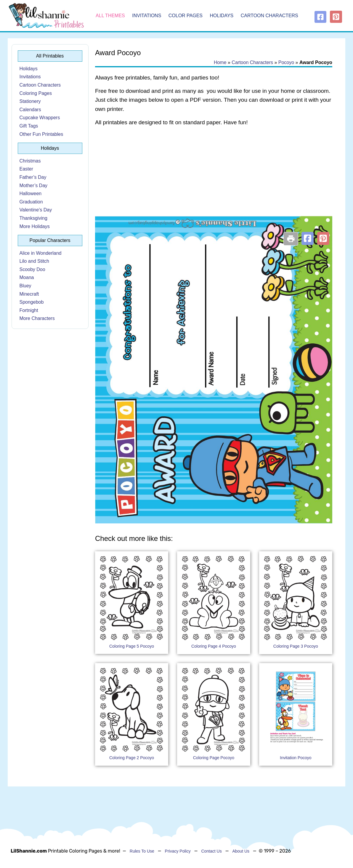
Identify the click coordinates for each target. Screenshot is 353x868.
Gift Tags (29, 126)
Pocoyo (286, 62)
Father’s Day (33, 177)
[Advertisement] (214, 179)
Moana (27, 277)
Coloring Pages (36, 93)
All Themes (110, 16)
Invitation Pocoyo (296, 758)
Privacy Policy (178, 851)
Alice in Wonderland (41, 253)
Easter (26, 169)
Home (220, 62)
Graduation (31, 202)
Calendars (30, 110)
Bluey (25, 286)
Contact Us (211, 851)
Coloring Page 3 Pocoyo (296, 646)
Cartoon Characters (269, 16)
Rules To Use (142, 851)
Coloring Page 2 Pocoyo (132, 758)
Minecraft (29, 294)
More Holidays (35, 226)
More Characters (37, 318)
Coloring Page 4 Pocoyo (214, 646)
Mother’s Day (34, 185)
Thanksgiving (33, 218)
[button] (308, 238)
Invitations (147, 16)
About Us (241, 851)
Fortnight (29, 310)
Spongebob (32, 302)
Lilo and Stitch (35, 261)
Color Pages (186, 16)
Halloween (31, 193)
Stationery (30, 101)
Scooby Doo (32, 269)
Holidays (222, 16)
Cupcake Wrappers (40, 118)
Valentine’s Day (36, 210)
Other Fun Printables (41, 134)
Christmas (30, 161)
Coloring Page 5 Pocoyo (132, 646)
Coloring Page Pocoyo (214, 758)
